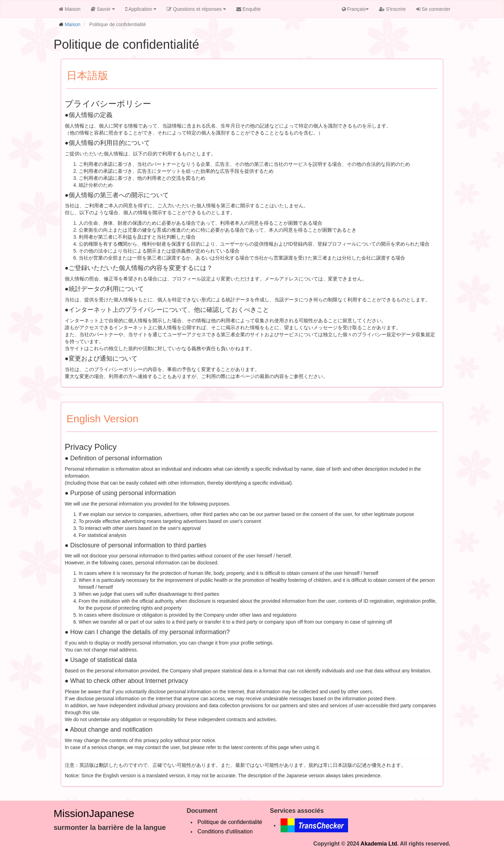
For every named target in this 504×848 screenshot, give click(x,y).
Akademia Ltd (379, 844)
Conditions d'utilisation (225, 831)
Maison (73, 24)
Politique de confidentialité (230, 822)
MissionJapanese (94, 813)
